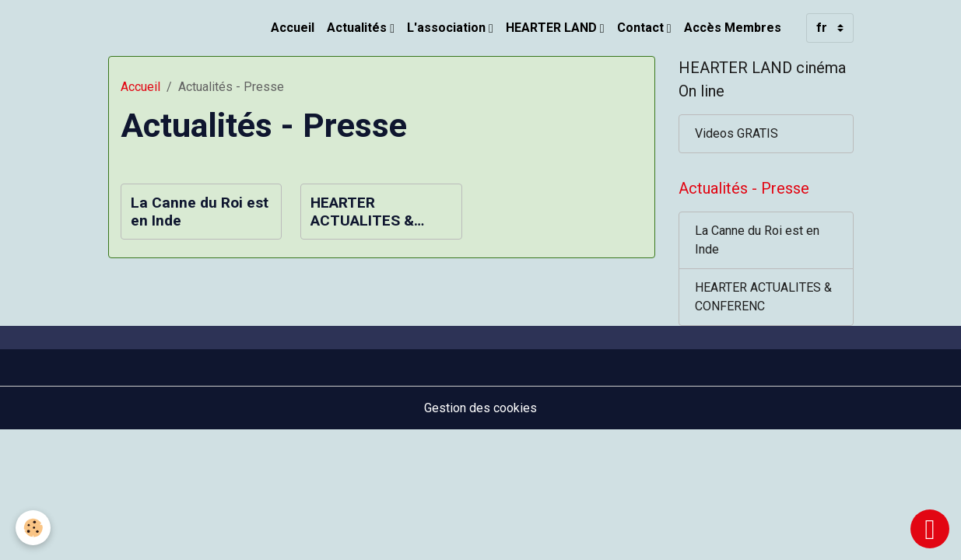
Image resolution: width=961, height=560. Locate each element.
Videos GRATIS (737, 133)
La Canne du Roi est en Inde (200, 212)
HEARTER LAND (553, 28)
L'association (448, 28)
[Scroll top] (930, 529)
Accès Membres (733, 28)
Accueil (293, 28)
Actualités (358, 28)
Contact (642, 28)
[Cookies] (33, 528)
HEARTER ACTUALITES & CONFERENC (362, 212)
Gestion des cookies (480, 408)
